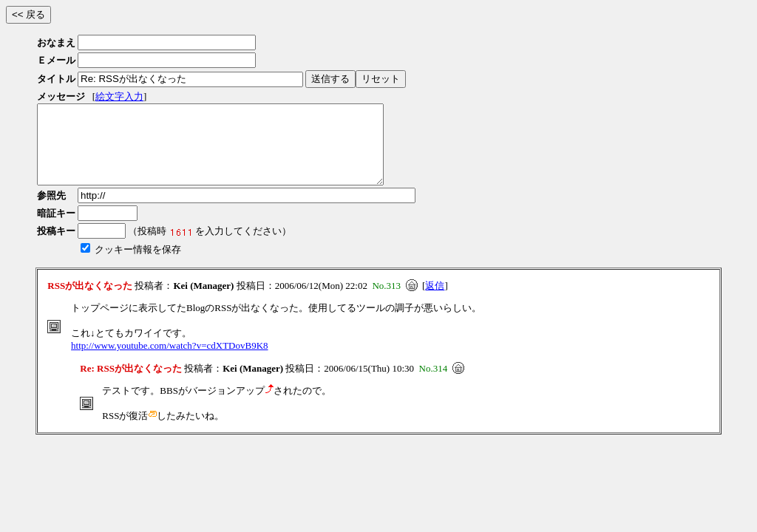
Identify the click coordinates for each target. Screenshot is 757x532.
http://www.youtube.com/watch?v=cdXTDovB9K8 (169, 361)
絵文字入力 (119, 96)
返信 (435, 301)
